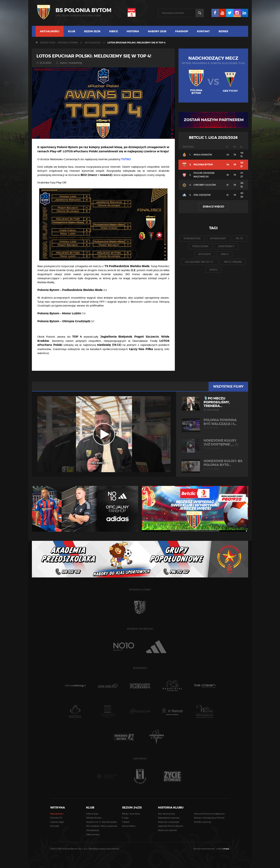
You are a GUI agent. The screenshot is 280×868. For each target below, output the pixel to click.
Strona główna (68, 43)
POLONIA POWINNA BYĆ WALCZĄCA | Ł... (212, 424)
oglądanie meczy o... (200, 262)
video (213, 270)
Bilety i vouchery (131, 814)
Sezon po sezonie (167, 830)
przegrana (200, 246)
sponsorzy (218, 238)
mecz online (233, 262)
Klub (72, 31)
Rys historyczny (166, 814)
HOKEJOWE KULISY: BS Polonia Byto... (212, 465)
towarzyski (192, 238)
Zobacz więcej (213, 207)
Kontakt (203, 31)
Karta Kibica (129, 826)
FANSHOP (182, 31)
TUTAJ (126, 159)
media (223, 849)
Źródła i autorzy (202, 822)
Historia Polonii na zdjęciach (209, 814)
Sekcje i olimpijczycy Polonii (209, 818)
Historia (133, 31)
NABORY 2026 (157, 31)
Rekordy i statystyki (168, 822)
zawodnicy (226, 246)
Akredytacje (93, 830)
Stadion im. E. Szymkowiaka (101, 822)
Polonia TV (56, 818)
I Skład (126, 822)
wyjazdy (205, 254)
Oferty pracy (93, 834)
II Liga (125, 818)
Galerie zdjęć (57, 822)
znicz (225, 254)
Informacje (92, 814)
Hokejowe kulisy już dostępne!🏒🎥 (212, 444)
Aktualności (50, 31)
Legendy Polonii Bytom (171, 826)
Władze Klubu (94, 818)
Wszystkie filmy (228, 386)
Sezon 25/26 (92, 31)
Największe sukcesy (169, 818)
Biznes (223, 31)
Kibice (114, 31)
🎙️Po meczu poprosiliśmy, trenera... (212, 404)
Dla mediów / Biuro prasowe (102, 826)
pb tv (239, 238)
